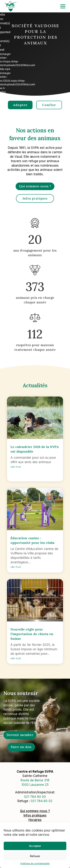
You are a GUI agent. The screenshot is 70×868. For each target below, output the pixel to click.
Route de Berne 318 (35, 780)
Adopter (20, 105)
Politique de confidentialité (35, 863)
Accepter (35, 846)
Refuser (35, 856)
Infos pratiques (35, 198)
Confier (49, 105)
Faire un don (21, 747)
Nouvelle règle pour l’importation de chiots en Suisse (32, 634)
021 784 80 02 (42, 801)
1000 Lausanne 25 (35, 785)
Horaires (35, 820)
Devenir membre (20, 735)
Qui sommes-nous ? (35, 186)
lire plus (16, 466)
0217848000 (35, 797)
